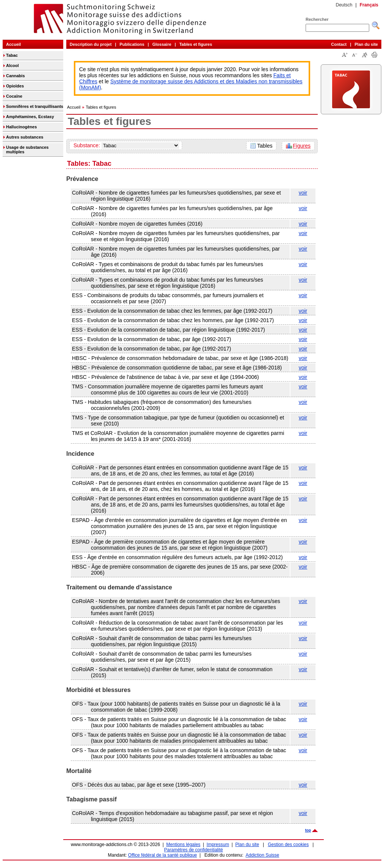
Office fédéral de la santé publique (162, 855)
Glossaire (162, 44)
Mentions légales (183, 845)
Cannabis (16, 76)
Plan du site (366, 44)
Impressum (218, 845)
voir (303, 193)
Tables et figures (196, 44)
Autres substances (25, 137)
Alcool (12, 65)
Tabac (12, 55)
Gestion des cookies (288, 845)
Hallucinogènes (21, 127)
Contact (339, 44)
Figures (302, 146)
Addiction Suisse (263, 855)
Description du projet (91, 44)
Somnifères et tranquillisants (35, 106)
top (308, 830)
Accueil (13, 44)
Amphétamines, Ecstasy (30, 117)
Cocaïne (14, 96)
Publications (132, 44)
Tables (265, 146)
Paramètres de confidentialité (193, 850)
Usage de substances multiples (27, 150)
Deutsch (344, 5)
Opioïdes (15, 86)
